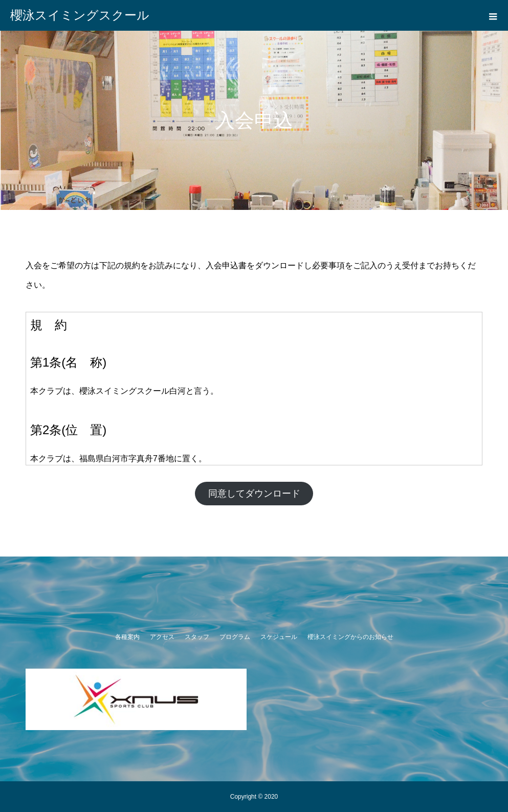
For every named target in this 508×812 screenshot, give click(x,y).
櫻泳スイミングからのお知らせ (350, 637)
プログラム (235, 637)
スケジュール (279, 637)
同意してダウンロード (254, 494)
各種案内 (127, 637)
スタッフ (197, 637)
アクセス (162, 637)
